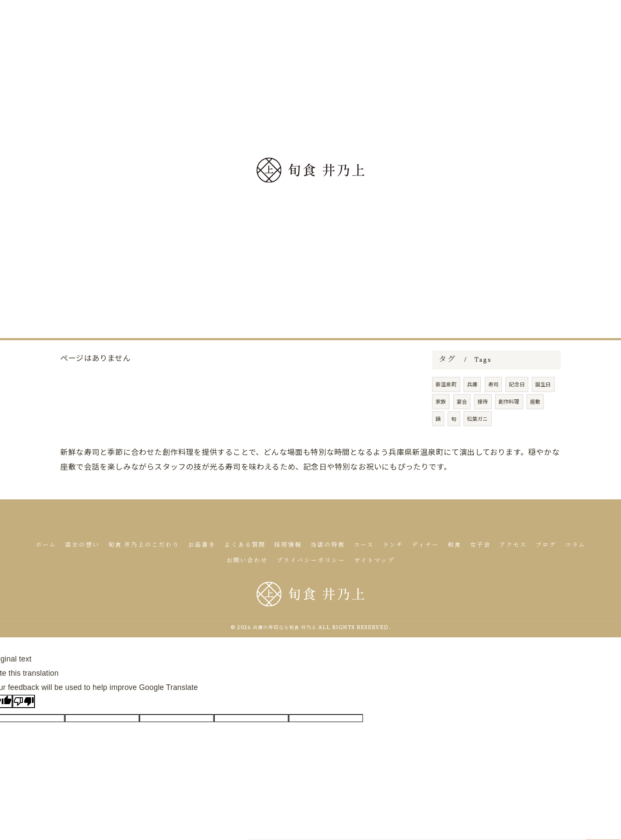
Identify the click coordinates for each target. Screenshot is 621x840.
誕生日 (543, 408)
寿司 (493, 408)
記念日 (517, 408)
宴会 (462, 425)
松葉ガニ (478, 442)
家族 (441, 425)
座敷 (535, 425)
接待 (483, 425)
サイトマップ (374, 561)
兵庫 (472, 408)
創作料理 (509, 425)
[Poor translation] (24, 701)
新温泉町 (446, 408)
